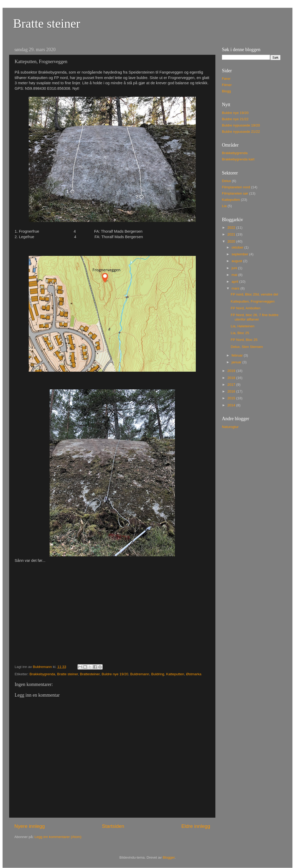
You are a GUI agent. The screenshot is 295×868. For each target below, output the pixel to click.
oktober (238, 247)
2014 (232, 405)
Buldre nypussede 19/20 (241, 125)
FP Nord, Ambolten (246, 308)
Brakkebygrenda (42, 674)
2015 (232, 398)
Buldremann (140, 674)
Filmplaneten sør (235, 193)
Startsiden (113, 826)
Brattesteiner (90, 674)
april (235, 282)
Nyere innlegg (30, 826)
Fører (226, 79)
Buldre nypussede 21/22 (241, 132)
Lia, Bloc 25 (240, 333)
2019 (232, 371)
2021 (232, 234)
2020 (232, 241)
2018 (232, 378)
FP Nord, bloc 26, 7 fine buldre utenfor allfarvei (255, 317)
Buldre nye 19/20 (115, 674)
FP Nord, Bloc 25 (244, 340)
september (240, 254)
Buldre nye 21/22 (235, 119)
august (237, 261)
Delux (226, 181)
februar (238, 355)
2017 (232, 385)
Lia (224, 206)
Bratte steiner (47, 23)
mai (235, 275)
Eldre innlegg (196, 826)
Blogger (169, 857)
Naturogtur (230, 427)
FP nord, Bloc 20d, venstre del (254, 294)
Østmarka (194, 674)
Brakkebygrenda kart (238, 159)
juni (235, 268)
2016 (232, 391)
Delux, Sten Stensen (247, 347)
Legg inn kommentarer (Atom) (58, 837)
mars (236, 288)
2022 (232, 228)
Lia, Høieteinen (243, 326)
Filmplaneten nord (236, 187)
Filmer (227, 85)
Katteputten (175, 674)
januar (237, 362)
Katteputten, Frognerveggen (253, 301)
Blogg (226, 91)
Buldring (158, 674)
